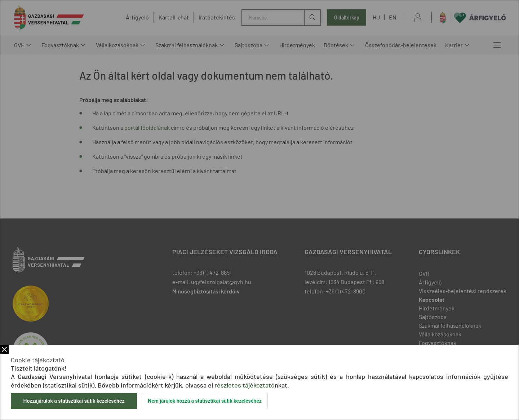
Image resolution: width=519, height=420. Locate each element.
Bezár (4, 349)
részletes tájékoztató (245, 385)
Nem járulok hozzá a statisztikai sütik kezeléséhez (205, 401)
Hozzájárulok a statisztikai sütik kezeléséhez (74, 401)
